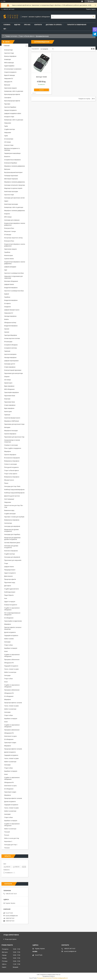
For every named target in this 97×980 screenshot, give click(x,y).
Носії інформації (9, 499)
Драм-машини (8, 576)
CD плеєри (7, 142)
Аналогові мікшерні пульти (12, 418)
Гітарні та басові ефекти (27, 36)
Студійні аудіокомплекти (12, 589)
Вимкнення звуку (9, 510)
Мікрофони (8, 451)
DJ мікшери (8, 235)
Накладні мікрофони (10, 316)
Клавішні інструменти (11, 605)
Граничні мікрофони (10, 434)
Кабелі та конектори (10, 672)
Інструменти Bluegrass (11, 345)
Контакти (38, 25)
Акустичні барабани (10, 107)
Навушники (8, 123)
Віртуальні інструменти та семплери (12, 149)
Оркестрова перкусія (10, 88)
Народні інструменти (10, 110)
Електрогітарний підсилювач (13, 370)
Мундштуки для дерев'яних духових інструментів (12, 539)
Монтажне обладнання (11, 281)
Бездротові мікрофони (11, 288)
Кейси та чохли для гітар (12, 838)
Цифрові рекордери (10, 267)
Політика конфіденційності (60, 978)
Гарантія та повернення (77, 25)
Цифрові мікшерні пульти (12, 310)
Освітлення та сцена (10, 736)
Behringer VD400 (41, 77)
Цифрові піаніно (9, 284)
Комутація (7, 399)
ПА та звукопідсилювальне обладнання (12, 614)
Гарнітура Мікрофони (11, 335)
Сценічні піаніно (9, 259)
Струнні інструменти (10, 72)
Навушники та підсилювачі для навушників (13, 277)
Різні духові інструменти (11, 467)
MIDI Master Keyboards (11, 179)
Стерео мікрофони (10, 367)
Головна (7, 25)
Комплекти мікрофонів (11, 551)
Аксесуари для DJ (10, 364)
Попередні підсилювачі (11, 176)
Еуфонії (7, 294)
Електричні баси (9, 228)
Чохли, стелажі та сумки (11, 669)
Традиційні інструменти (11, 636)
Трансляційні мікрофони (11, 392)
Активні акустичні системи (12, 338)
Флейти (6, 319)
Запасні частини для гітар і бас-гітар (14, 506)
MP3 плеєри (8, 217)
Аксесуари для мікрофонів (12, 526)
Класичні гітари (9, 145)
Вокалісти (7, 157)
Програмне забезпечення (12, 660)
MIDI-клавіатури (9, 63)
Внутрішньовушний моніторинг (13, 172)
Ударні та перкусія (10, 602)
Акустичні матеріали (10, 354)
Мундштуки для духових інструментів (11, 530)
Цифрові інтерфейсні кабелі (13, 113)
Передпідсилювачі (10, 570)
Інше (6, 598)
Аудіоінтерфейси (9, 66)
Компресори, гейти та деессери (14, 91)
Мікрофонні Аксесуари (11, 431)
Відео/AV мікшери (10, 75)
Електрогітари (8, 50)
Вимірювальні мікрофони (12, 461)
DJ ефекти (7, 303)
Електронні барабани (11, 163)
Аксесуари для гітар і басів (12, 486)
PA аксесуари (8, 342)
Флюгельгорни (9, 255)
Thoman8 (7, 832)
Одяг (6, 270)
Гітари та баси (9, 645)
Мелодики (7, 427)
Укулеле (7, 329)
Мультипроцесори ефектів (12, 94)
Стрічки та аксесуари (11, 464)
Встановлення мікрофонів (12, 458)
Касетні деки (8, 412)
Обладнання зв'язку (10, 323)
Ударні (6, 201)
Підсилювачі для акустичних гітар (14, 437)
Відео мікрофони (9, 386)
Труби (6, 126)
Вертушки (7, 85)
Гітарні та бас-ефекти (11, 474)
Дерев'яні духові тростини (12, 496)
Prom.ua (58, 975)
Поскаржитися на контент (44, 978)
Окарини (7, 377)
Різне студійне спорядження (13, 448)
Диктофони (8, 586)
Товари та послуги (11, 36)
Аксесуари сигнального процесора (15, 185)
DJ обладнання (9, 618)
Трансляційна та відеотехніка (13, 621)
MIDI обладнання (9, 389)
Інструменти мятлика (11, 348)
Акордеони (7, 307)
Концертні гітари (9, 117)
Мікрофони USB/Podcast (12, 421)
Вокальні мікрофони (10, 56)
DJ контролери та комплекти (13, 69)
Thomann (7, 848)
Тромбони (7, 252)
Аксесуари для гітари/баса (12, 534)
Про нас (27, 25)
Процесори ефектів (10, 579)
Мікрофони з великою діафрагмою (15, 166)
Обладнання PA (9, 663)
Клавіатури (8, 59)
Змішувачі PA (8, 82)
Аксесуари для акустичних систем (14, 198)
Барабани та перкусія (11, 648)
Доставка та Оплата (54, 25)
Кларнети (7, 214)
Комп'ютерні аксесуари (11, 191)
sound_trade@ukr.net (12, 916)
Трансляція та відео (10, 743)
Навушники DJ (9, 78)
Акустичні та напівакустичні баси (14, 273)
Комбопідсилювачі (10, 592)
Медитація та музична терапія (13, 188)
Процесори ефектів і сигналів (13, 703)
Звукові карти (8, 383)
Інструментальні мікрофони (12, 160)
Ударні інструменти (10, 573)
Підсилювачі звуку (10, 582)
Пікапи (6, 483)
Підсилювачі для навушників (13, 560)
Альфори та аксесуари (11, 445)
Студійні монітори (10, 129)
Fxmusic (7, 835)
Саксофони (8, 98)
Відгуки (17, 25)
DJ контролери (9, 139)
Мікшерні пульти (9, 480)
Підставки (7, 104)
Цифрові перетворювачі (11, 361)
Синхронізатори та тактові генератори (12, 441)
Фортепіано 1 (8, 841)
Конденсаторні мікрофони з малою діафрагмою (15, 224)
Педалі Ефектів (9, 595)
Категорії (7, 45)
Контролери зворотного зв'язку (13, 238)
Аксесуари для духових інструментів (11, 547)
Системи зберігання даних (12, 543)
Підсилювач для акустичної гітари (14, 424)
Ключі (6, 651)
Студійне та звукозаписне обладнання (12, 609)
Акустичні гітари (9, 53)
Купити (42, 90)
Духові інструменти (10, 632)
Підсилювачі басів (10, 396)
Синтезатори (8, 523)
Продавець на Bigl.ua (49, 976)
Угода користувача (11, 939)
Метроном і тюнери (10, 231)
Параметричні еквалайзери (12, 153)
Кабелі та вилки (9, 639)
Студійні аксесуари (10, 514)
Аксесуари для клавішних (12, 220)
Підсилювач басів (10, 402)
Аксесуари (7, 642)
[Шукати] (94, 17)
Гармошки (7, 351)
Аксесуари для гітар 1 (11, 845)
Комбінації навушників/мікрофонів (14, 490)
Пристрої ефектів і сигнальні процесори (13, 628)
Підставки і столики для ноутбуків (14, 517)
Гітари (6, 563)
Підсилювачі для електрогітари (14, 373)
